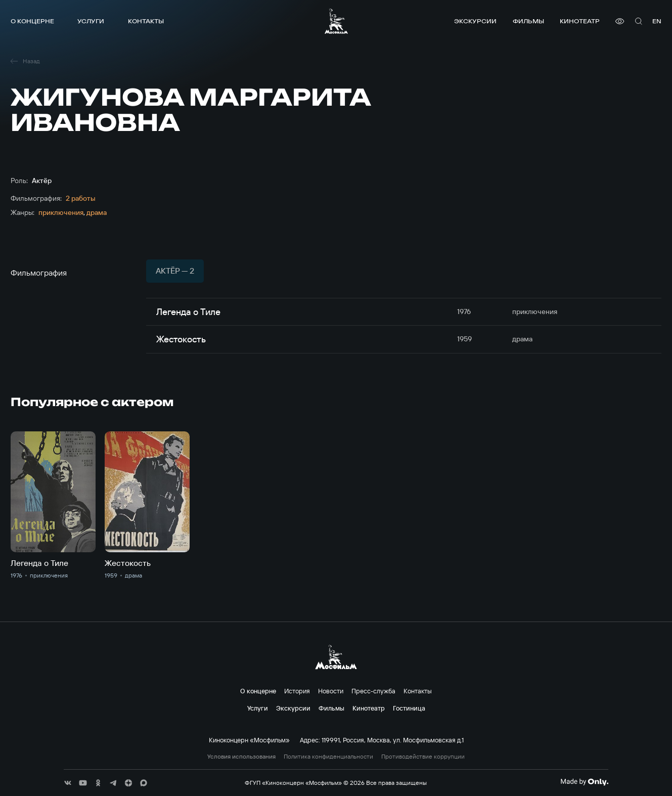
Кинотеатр (580, 21)
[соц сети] (68, 783)
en (657, 21)
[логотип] (336, 21)
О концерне (32, 21)
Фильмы (528, 21)
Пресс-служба (373, 691)
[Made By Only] (584, 782)
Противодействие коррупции (423, 757)
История (297, 691)
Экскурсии (475, 21)
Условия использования (241, 757)
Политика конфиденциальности (328, 757)
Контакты (146, 21)
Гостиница (409, 708)
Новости (331, 691)
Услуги (91, 21)
